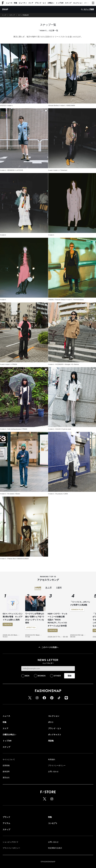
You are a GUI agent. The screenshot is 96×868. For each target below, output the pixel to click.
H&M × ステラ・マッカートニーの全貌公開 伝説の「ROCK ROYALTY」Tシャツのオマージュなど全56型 (57, 620)
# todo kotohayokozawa (14, 429)
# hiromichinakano (78, 300)
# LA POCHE (19, 170)
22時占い (51, 3)
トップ (4, 15)
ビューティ (23, 3)
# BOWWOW (11, 170)
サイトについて (9, 759)
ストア (31, 3)
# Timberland (63, 170)
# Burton (17, 494)
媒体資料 (6, 772)
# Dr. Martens (75, 364)
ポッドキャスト (55, 735)
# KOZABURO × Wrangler (63, 364)
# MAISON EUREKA (22, 559)
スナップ (68, 3)
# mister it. (10, 106)
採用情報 (6, 766)
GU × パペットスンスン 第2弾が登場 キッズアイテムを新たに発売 (13, 617)
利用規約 (52, 759)
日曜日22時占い (9, 735)
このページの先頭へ (48, 647)
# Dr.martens (11, 494)
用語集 (51, 741)
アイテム (6, 823)
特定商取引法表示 (55, 848)
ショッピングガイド (11, 842)
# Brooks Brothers (54, 106)
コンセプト (53, 823)
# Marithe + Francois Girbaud (57, 300)
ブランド (6, 817)
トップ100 (60, 3)
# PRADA (14, 364)
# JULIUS (58, 429)
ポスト (87, 3)
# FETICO (3, 106)
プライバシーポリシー (57, 766)
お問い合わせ (53, 772)
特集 (16, 3)
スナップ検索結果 (23, 15)
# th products (59, 494)
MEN (27, 676)
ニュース (9, 3)
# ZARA (65, 494)
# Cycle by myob (66, 429)
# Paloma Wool (11, 559)
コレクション (78, 3)
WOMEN (42, 676)
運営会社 (6, 778)
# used (50, 170)
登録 (69, 676)
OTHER (57, 676)
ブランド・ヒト (40, 3)
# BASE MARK (71, 106)
